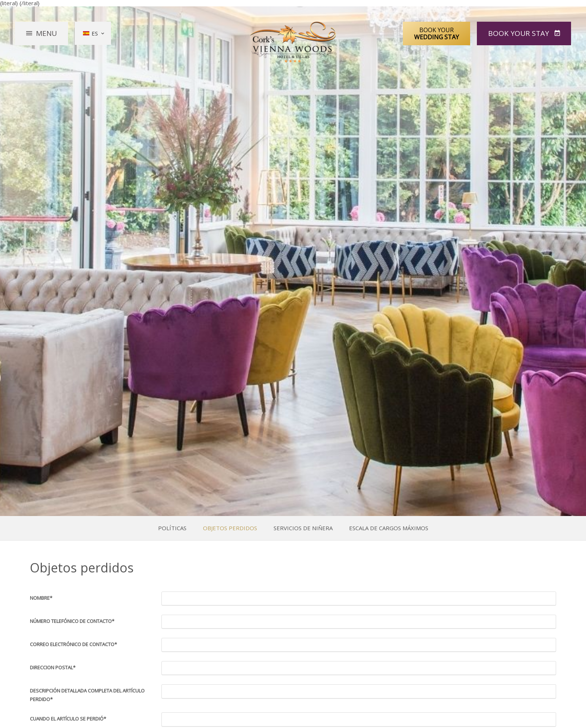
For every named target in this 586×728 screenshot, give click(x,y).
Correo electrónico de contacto (73, 644)
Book (519, 33)
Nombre (41, 598)
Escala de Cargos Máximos (389, 528)
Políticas (172, 528)
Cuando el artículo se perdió (68, 719)
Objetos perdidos (230, 528)
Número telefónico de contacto (72, 621)
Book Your (437, 33)
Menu (46, 33)
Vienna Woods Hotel (293, 42)
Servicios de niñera (303, 528)
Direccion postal (53, 667)
